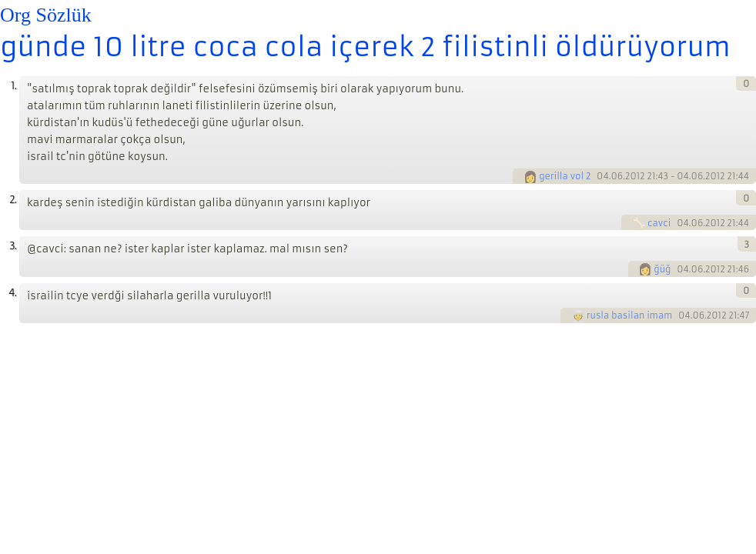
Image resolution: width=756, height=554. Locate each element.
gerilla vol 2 (565, 176)
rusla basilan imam (629, 315)
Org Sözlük (46, 15)
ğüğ (662, 269)
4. (12, 293)
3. (13, 246)
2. (13, 200)
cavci (659, 223)
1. (13, 86)
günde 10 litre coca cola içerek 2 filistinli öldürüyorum (365, 47)
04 (603, 176)
